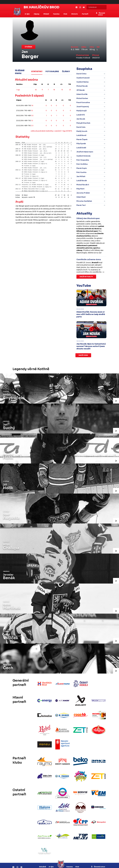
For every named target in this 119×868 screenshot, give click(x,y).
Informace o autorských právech (72, 865)
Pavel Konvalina (83, 102)
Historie (68, 858)
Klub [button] (65, 14)
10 (62, 90)
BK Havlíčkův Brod (42, 7)
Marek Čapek (82, 139)
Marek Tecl (81, 205)
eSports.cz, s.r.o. (54, 865)
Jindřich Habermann (85, 152)
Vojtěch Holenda (83, 156)
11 (42, 90)
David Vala (81, 127)
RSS (85, 865)
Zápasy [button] (37, 14)
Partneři (85, 14)
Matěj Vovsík (82, 131)
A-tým (51, 851)
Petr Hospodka (83, 160)
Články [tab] (66, 71)
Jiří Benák (81, 90)
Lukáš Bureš (81, 135)
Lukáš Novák (82, 181)
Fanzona (70, 851)
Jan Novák (81, 119)
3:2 (32, 116)
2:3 (32, 126)
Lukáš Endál (81, 148)
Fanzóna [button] (56, 14)
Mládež (51, 858)
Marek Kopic (82, 168)
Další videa (83, 355)
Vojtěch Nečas (83, 82)
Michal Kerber (82, 98)
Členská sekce (100, 14)
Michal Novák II (83, 185)
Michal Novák (82, 86)
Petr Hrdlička (82, 164)
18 (54, 90)
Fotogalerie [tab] (52, 71)
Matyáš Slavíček (83, 123)
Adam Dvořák (82, 94)
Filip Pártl (80, 189)
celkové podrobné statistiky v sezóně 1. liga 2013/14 (51, 131)
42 (36, 90)
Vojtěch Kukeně (83, 78)
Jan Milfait (81, 176)
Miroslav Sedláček (84, 201)
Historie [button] (75, 14)
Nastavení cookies (94, 865)
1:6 (32, 105)
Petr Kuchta (81, 172)
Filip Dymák (81, 144)
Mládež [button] (46, 14)
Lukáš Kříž (81, 115)
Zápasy (42, 858)
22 (70, 90)
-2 (63, 105)
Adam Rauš (81, 197)
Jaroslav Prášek (83, 193)
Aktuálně (43, 851)
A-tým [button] (27, 14)
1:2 (32, 111)
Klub (77, 851)
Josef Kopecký (83, 107)
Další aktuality (86, 277)
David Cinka (81, 74)
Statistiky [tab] (37, 71)
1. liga (18, 90)
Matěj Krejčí (82, 111)
